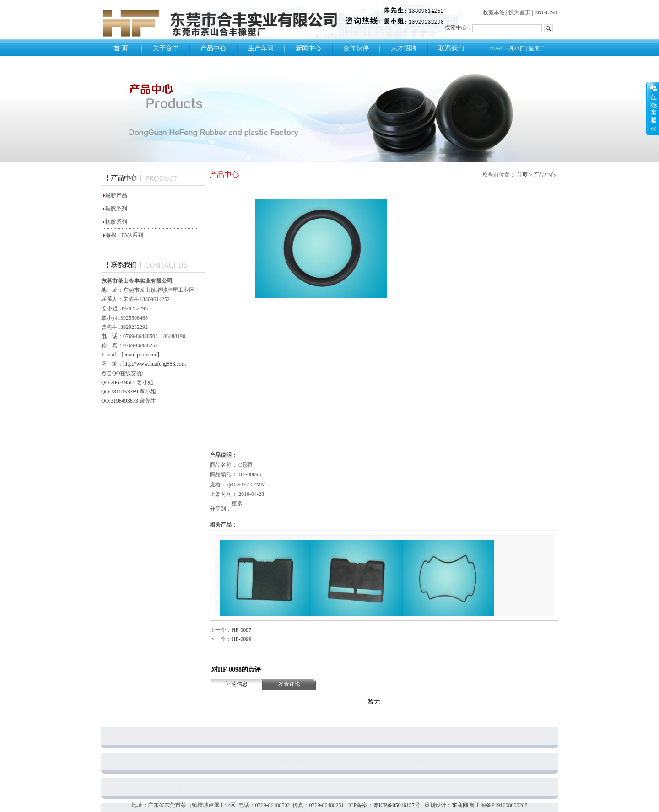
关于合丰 (166, 48)
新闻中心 (308, 48)
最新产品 (114, 195)
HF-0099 (241, 639)
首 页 (121, 48)
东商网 (460, 805)
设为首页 (519, 12)
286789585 (123, 382)
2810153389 (124, 392)
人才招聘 (404, 48)
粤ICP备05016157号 (397, 805)
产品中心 (213, 48)
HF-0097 (241, 630)
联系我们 (451, 48)
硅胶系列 (114, 209)
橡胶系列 (114, 222)
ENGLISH (546, 12)
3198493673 (124, 401)
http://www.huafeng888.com (154, 364)
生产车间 (261, 48)
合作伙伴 (356, 48)
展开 (653, 108)
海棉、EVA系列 (122, 235)
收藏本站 (494, 12)
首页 (522, 175)
